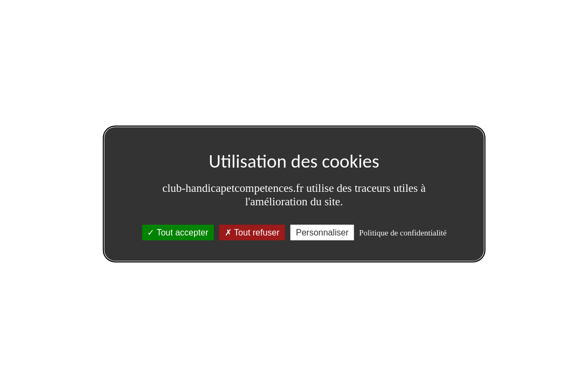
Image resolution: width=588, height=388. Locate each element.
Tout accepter (178, 233)
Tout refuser (252, 233)
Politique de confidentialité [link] (403, 233)
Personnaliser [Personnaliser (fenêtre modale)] (322, 233)
